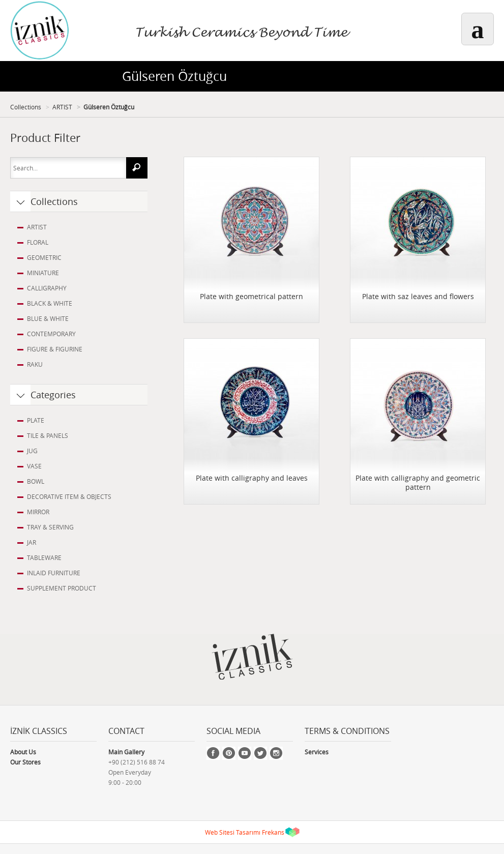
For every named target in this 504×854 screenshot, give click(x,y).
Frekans (273, 832)
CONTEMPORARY (51, 334)
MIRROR (38, 512)
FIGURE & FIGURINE (55, 349)
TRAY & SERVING (50, 527)
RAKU (35, 364)
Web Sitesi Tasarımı (233, 832)
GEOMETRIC (44, 257)
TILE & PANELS (48, 435)
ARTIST (62, 107)
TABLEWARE (44, 557)
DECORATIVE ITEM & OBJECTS (69, 496)
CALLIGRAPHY (47, 288)
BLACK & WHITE (50, 303)
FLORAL (38, 242)
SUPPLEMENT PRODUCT (62, 588)
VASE (34, 466)
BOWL (36, 481)
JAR (32, 542)
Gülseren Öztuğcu (109, 107)
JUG (32, 451)
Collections (26, 107)
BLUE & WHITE (48, 318)
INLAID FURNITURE (54, 573)
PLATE (36, 420)
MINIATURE (43, 273)
